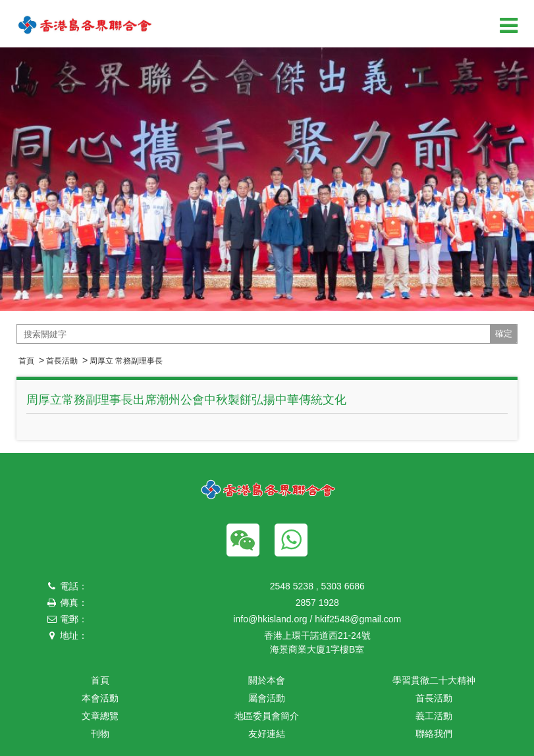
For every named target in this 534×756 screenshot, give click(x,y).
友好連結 (267, 734)
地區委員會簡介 (267, 716)
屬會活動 (267, 698)
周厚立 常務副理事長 (126, 361)
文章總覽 (100, 716)
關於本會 (267, 680)
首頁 (26, 361)
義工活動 (434, 716)
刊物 (100, 734)
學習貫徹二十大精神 (434, 680)
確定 (504, 334)
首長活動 (62, 361)
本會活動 (100, 698)
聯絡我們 (434, 734)
